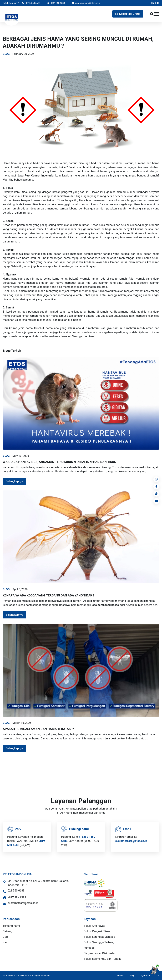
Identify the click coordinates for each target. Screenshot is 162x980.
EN (153, 3)
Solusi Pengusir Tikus (97, 931)
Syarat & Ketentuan (150, 976)
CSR (5, 937)
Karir (6, 942)
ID (158, 3)
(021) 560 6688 (31, 3)
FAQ (132, 976)
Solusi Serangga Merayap (99, 937)
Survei (120, 976)
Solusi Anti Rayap (95, 926)
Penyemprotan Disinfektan (100, 953)
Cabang (7, 931)
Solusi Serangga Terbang (99, 942)
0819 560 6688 (56, 3)
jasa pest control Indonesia (121, 738)
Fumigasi (89, 948)
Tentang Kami (11, 926)
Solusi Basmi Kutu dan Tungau (103, 959)
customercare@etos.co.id (86, 3)
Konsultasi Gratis (128, 14)
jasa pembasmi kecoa (105, 605)
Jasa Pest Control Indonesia (36, 176)
